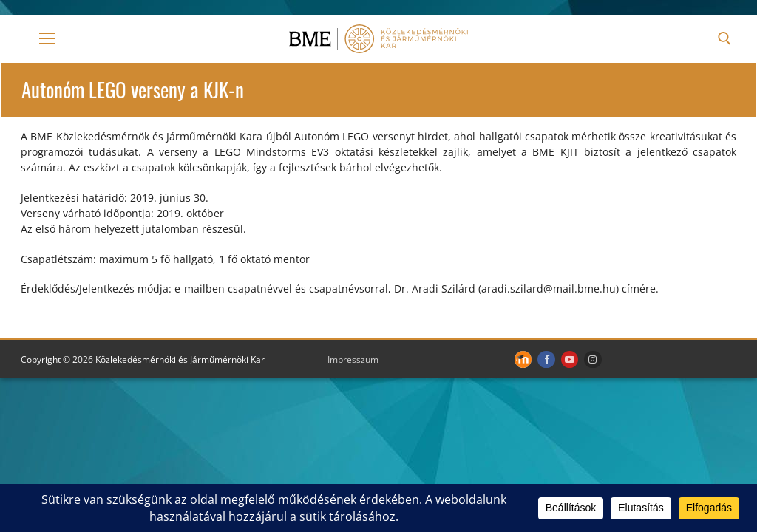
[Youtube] (570, 359)
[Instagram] (593, 359)
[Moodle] (523, 359)
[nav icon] (47, 38)
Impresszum (353, 359)
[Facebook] (546, 359)
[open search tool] (724, 38)
